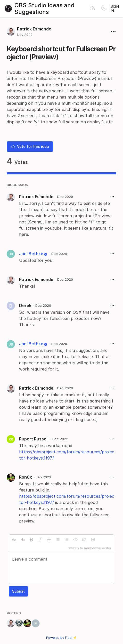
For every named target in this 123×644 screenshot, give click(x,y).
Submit (18, 591)
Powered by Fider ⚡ (62, 638)
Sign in (115, 9)
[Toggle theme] (104, 9)
